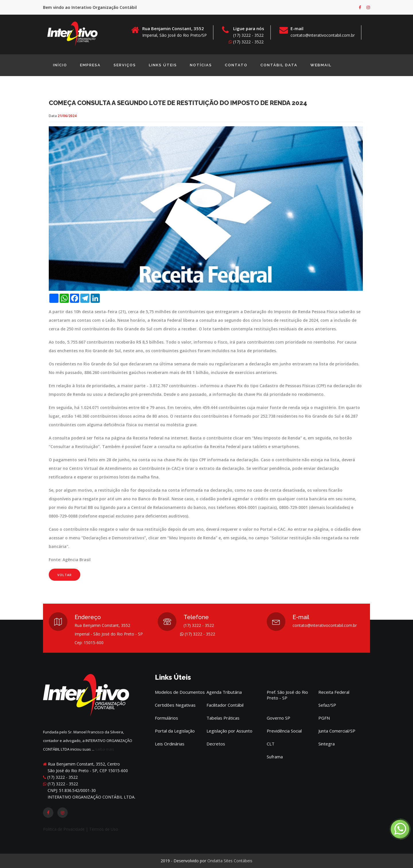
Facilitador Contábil (225, 705)
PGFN (324, 718)
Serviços (125, 65)
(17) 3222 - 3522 (246, 42)
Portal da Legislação (175, 731)
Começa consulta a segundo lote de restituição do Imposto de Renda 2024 (178, 126)
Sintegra (327, 744)
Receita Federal (334, 692)
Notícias (201, 65)
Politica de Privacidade (64, 829)
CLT (271, 744)
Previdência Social (284, 731)
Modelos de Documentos (180, 692)
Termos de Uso (104, 829)
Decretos (216, 744)
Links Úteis (163, 65)
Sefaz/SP (327, 705)
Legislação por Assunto (229, 731)
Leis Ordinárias (170, 744)
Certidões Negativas (175, 705)
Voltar (65, 598)
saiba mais (105, 749)
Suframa (275, 757)
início (60, 65)
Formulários (166, 718)
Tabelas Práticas (223, 718)
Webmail (321, 65)
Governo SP (278, 718)
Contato (236, 65)
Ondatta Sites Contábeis (230, 861)
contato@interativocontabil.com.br (323, 35)
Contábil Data (279, 65)
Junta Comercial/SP (337, 731)
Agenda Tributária (224, 692)
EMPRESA (90, 65)
